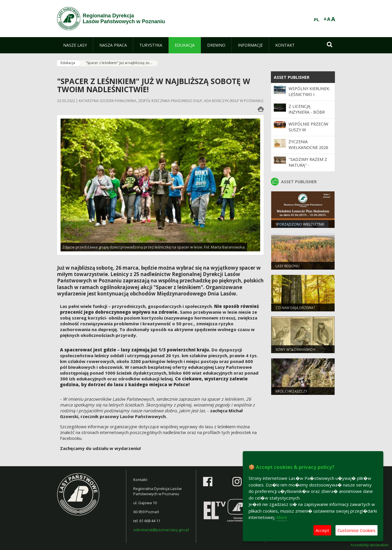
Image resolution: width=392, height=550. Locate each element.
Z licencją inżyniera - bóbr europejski (307, 112)
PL (317, 20)
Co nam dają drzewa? (295, 308)
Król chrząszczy (291, 391)
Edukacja (68, 63)
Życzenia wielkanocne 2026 (308, 145)
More (282, 517)
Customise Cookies (357, 530)
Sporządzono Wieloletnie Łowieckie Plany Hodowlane (302, 227)
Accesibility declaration (370, 545)
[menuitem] (75, 45)
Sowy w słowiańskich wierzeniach (295, 352)
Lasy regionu (288, 266)
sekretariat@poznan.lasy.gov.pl (161, 530)
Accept (322, 530)
